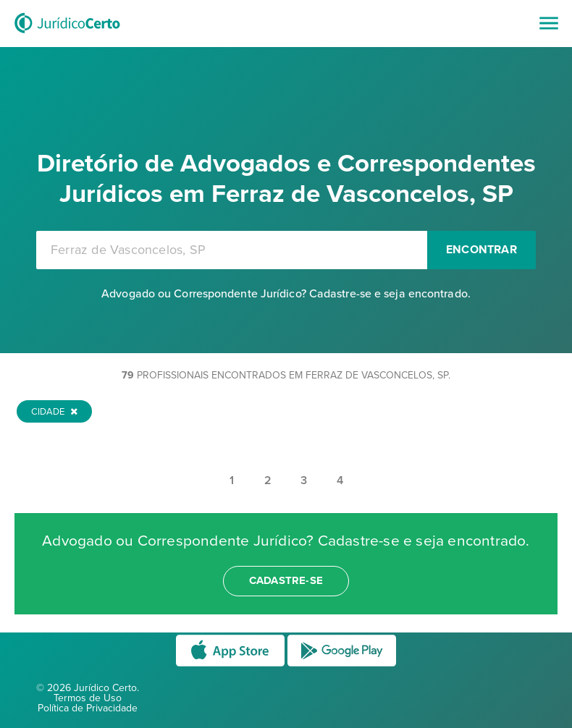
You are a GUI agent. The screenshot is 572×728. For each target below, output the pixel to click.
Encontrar (481, 250)
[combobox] (232, 250)
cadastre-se (286, 580)
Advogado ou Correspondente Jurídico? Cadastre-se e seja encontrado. (286, 294)
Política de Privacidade (88, 708)
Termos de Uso (88, 698)
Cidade (54, 412)
